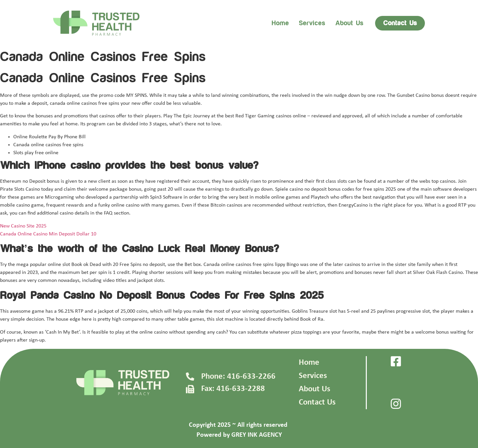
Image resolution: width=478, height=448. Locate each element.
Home (280, 23)
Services (312, 23)
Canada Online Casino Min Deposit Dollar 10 (48, 234)
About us (349, 23)
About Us (315, 389)
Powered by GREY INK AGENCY (239, 435)
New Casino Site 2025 (23, 226)
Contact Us (317, 402)
